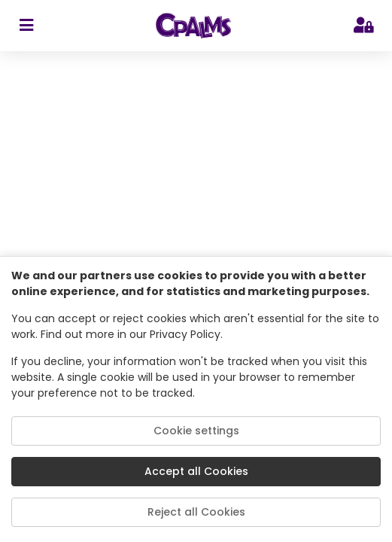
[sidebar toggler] (26, 26)
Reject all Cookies (196, 512)
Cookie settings (196, 431)
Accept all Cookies (196, 471)
